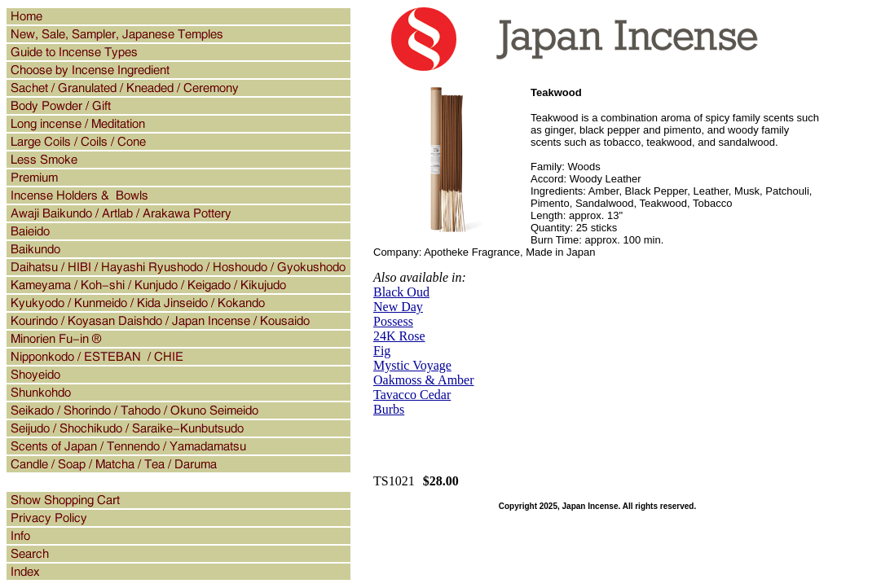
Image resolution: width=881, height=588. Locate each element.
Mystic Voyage (412, 365)
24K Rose (399, 336)
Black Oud (401, 292)
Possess (393, 321)
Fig (382, 351)
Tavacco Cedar (412, 395)
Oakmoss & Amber (424, 380)
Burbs (389, 409)
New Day (398, 307)
